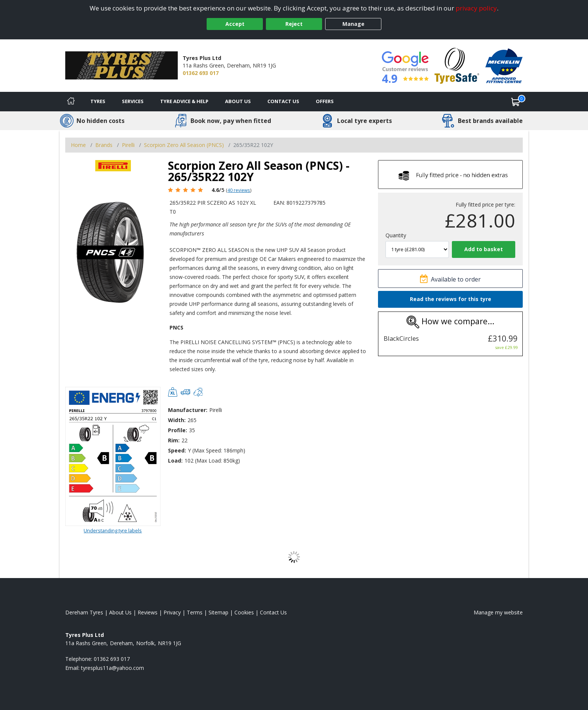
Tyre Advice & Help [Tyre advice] (184, 101)
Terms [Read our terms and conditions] (195, 612)
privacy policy (476, 8)
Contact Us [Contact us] (283, 101)
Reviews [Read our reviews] (148, 612)
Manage (353, 24)
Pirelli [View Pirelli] (128, 145)
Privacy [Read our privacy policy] (172, 612)
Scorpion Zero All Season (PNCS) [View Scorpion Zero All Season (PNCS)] (184, 145)
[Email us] (112, 668)
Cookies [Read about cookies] (244, 612)
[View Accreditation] (457, 65)
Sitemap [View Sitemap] (218, 612)
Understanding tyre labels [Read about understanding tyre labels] (113, 530)
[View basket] (516, 102)
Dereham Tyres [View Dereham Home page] (84, 612)
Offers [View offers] (325, 101)
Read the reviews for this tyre (451, 299)
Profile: (178, 430)
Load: (175, 461)
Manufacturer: (188, 410)
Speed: (177, 450)
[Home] (71, 102)
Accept (235, 24)
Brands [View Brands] (104, 145)
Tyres (98, 101)
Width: (177, 420)
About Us (238, 101)
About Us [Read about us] (120, 612)
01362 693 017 (201, 73)
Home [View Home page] (78, 145)
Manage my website (498, 612)
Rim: (174, 440)
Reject (294, 24)
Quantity (396, 235)
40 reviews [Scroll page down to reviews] (239, 190)
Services (133, 101)
